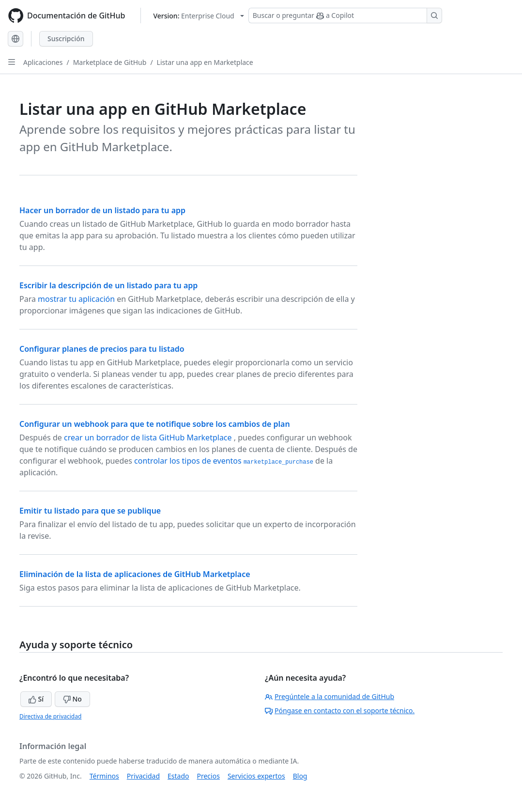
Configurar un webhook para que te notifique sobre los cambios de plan (155, 424)
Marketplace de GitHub (110, 62)
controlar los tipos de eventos (224, 461)
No (72, 699)
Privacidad (143, 776)
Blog (300, 776)
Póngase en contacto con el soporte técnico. (340, 710)
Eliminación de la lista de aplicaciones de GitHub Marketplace (135, 574)
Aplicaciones (43, 62)
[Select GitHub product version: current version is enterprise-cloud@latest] (198, 16)
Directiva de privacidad (50, 716)
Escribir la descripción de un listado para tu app (108, 285)
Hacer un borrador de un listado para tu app (102, 210)
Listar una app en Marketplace (205, 62)
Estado (178, 776)
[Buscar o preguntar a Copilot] (345, 16)
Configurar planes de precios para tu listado (102, 349)
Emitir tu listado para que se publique (90, 511)
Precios (208, 776)
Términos (104, 776)
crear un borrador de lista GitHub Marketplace (149, 437)
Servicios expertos (256, 776)
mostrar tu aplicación (76, 299)
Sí (36, 699)
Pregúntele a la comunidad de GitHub (330, 696)
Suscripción (66, 39)
